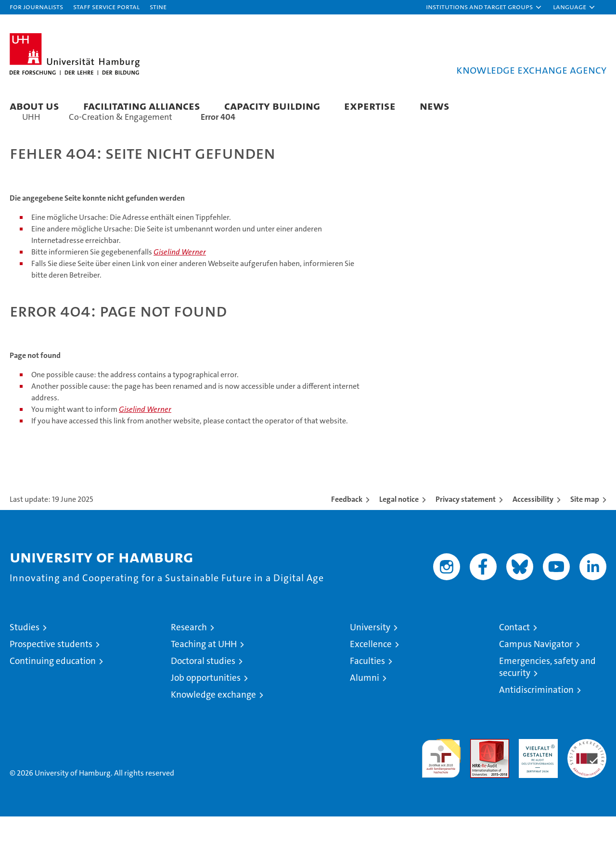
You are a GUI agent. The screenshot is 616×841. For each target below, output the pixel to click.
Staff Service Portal (106, 6)
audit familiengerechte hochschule (441, 779)
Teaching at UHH (204, 669)
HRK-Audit (536, 769)
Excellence (371, 669)
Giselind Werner (180, 276)
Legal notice (399, 524)
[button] (484, 7)
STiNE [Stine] (158, 6)
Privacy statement (466, 524)
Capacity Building (272, 106)
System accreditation (587, 774)
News (435, 106)
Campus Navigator (536, 669)
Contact (514, 652)
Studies (25, 652)
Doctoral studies (203, 685)
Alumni (365, 702)
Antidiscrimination (536, 714)
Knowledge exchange (213, 719)
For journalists (36, 6)
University (370, 652)
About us (34, 106)
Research (189, 652)
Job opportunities (206, 702)
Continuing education (53, 685)
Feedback (347, 524)
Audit (479, 769)
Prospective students (51, 669)
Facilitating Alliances (142, 106)
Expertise (370, 106)
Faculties (367, 685)
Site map (585, 524)
